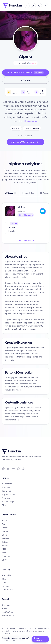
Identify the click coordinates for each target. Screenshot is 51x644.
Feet (4, 524)
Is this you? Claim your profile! (26, 142)
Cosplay (6, 556)
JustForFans (8, 612)
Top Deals (7, 491)
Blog (4, 505)
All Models (7, 484)
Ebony (5, 535)
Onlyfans (6, 605)
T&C (4, 579)
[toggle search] (27, 6)
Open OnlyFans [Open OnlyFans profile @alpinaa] (38, 639)
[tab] (11, 193)
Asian (5, 521)
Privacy (5, 586)
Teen (4, 553)
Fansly (5, 609)
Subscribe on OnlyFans (25, 73)
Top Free (6, 487)
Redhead (6, 538)
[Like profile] (26, 92)
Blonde (5, 528)
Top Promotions (9, 494)
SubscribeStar (9, 616)
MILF (4, 549)
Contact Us (7, 590)
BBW (4, 560)
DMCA (5, 582)
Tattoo (5, 542)
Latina (5, 531)
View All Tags (8, 502)
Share (26, 80)
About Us (6, 575)
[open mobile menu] (45, 6)
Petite (5, 546)
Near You (6, 498)
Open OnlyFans (26, 240)
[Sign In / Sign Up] (33, 6)
